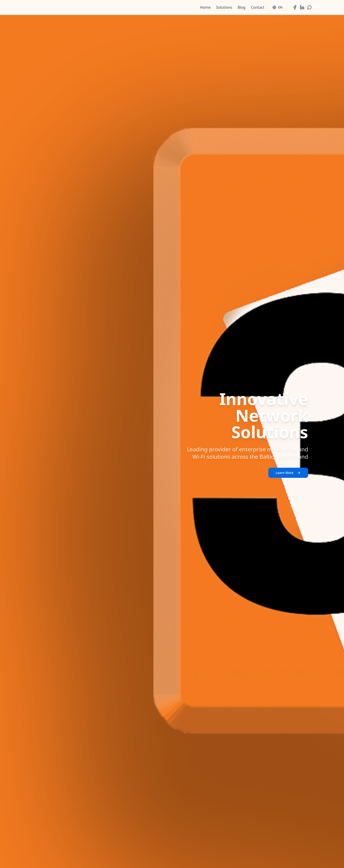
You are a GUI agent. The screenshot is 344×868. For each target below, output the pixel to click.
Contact (258, 7)
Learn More (288, 473)
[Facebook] (295, 7)
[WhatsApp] (310, 7)
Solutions (224, 7)
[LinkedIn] (302, 7)
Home (205, 7)
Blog (241, 7)
